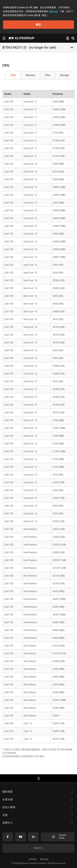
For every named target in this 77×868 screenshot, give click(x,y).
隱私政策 (54, 11)
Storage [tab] (64, 75)
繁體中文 (39, 848)
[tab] (38, 792)
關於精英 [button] (38, 792)
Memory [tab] (30, 75)
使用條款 (33, 859)
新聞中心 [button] (38, 823)
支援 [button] (38, 815)
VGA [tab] (47, 75)
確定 (38, 25)
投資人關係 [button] (38, 807)
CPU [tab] (13, 75)
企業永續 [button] (38, 799)
